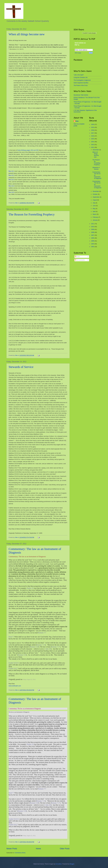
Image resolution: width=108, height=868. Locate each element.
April (94, 211)
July (94, 203)
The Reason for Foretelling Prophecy (32, 214)
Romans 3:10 (22, 655)
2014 (93, 142)
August (95, 200)
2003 (93, 247)
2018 (93, 130)
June (94, 206)
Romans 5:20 (34, 647)
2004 (93, 244)
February (96, 217)
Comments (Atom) (20, 853)
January (95, 220)
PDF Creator (78, 53)
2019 (93, 127)
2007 (93, 235)
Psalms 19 (30, 588)
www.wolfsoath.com (15, 686)
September (96, 197)
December (96, 150)
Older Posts (65, 849)
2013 (93, 145)
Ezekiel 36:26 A (14, 663)
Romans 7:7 (42, 633)
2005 (93, 241)
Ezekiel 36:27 (13, 668)
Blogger (72, 864)
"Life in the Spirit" (79, 75)
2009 (93, 229)
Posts (77, 257)
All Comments (80, 260)
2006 (93, 238)
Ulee (77, 121)
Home (38, 849)
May (94, 209)
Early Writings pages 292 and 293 (28, 150)
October (95, 194)
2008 (93, 232)
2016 (93, 136)
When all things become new (27, 34)
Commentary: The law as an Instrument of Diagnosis (27, 557)
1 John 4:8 (48, 649)
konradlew (59, 864)
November (96, 191)
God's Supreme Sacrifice (81, 83)
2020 (93, 124)
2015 (93, 139)
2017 (93, 133)
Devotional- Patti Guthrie (81, 95)
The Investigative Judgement (82, 80)
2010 (93, 227)
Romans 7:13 (41, 645)
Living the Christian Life (81, 77)
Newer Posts (12, 849)
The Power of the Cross (81, 85)
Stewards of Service (21, 367)
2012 (93, 147)
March (95, 214)
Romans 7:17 (56, 647)
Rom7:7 (11, 637)
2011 (93, 224)
